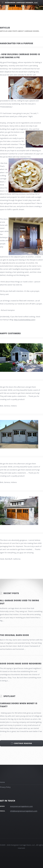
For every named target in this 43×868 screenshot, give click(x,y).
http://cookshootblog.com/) (25, 320)
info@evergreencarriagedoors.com (24, 811)
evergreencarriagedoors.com (21, 806)
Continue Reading (23, 743)
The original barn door (14, 635)
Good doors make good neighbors (21, 664)
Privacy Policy (5, 787)
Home (2, 782)
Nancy (15, 62)
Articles (5, 28)
